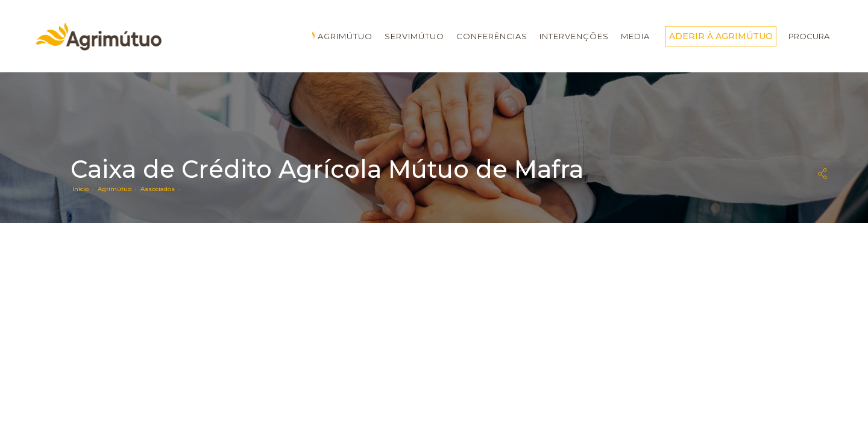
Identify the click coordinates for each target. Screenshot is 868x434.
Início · (85, 189)
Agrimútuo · (119, 189)
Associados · (162, 189)
